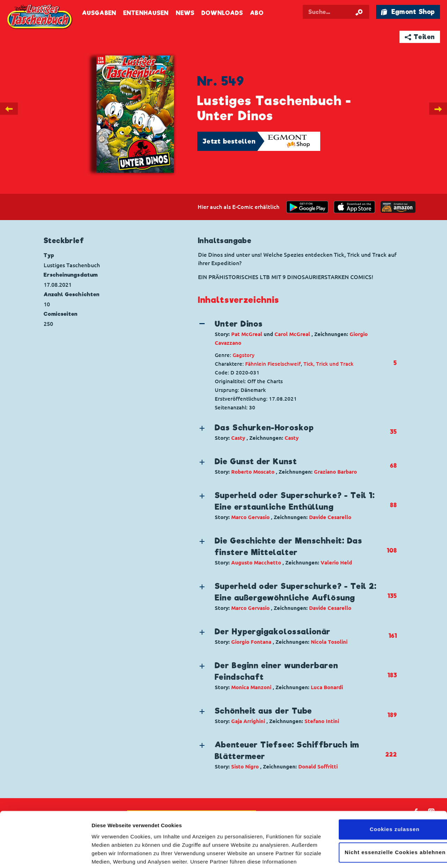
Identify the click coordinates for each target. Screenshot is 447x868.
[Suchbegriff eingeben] (336, 12)
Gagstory (244, 355)
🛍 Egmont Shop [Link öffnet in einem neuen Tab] (408, 12)
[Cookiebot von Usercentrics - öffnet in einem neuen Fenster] (45, 854)
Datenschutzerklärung (223, 835)
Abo (257, 13)
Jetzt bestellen (229, 141)
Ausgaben (99, 13)
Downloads (222, 13)
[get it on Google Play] (307, 207)
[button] (292, 333)
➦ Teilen (420, 37)
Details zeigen (109, 854)
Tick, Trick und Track (328, 364)
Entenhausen (146, 13)
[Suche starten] (359, 12)
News (185, 13)
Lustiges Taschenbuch (40, 17)
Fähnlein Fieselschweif (273, 364)
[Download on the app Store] (354, 207)
